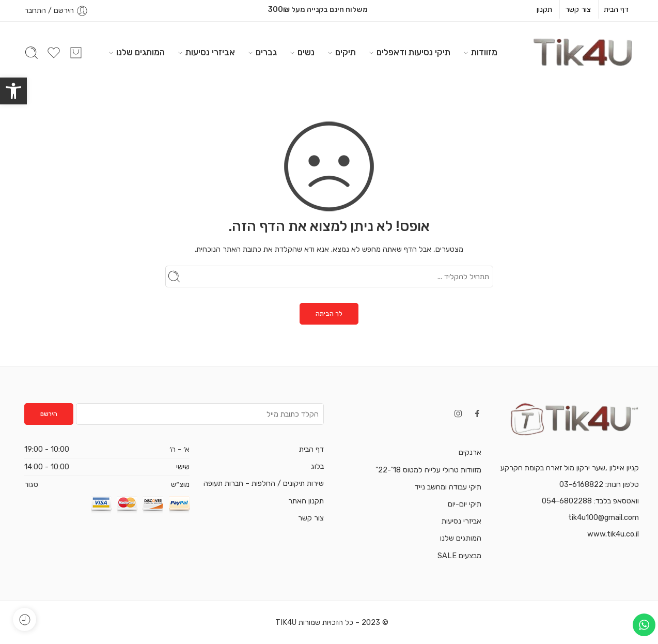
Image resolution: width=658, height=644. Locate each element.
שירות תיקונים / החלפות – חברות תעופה (264, 483)
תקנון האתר (306, 501)
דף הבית (616, 9)
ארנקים (470, 452)
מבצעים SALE (459, 556)
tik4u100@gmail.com (604, 517)
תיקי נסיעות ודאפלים (413, 52)
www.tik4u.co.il (613, 534)
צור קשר (578, 9)
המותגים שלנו (140, 52)
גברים (266, 52)
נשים (306, 52)
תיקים (346, 52)
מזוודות (484, 52)
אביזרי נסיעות (210, 52)
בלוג (317, 466)
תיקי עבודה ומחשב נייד (448, 487)
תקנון (544, 9)
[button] (13, 91)
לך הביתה (329, 314)
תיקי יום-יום (465, 504)
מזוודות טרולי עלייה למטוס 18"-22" (428, 470)
